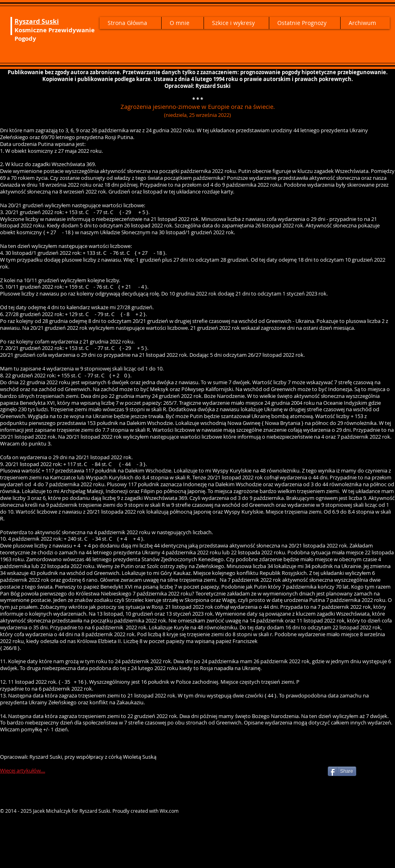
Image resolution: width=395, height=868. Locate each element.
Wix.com (169, 811)
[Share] (342, 771)
